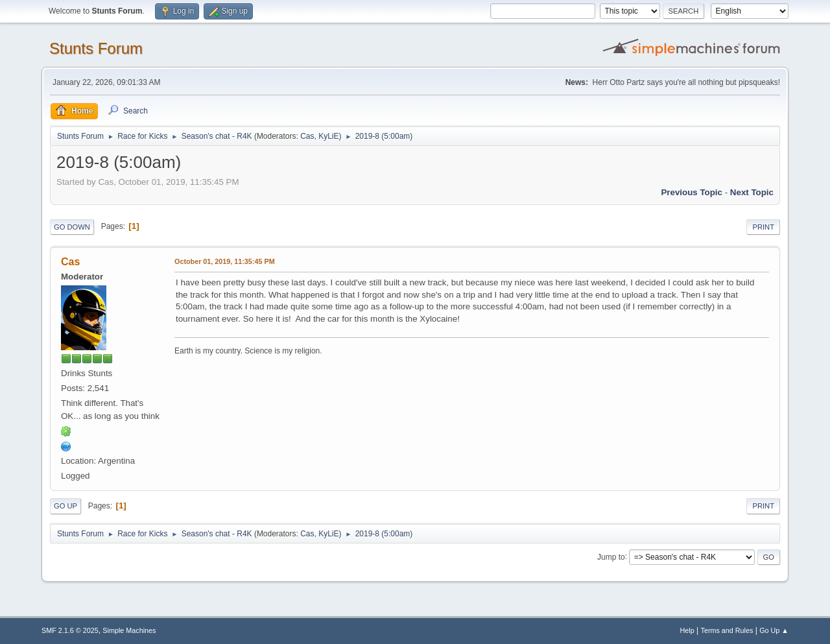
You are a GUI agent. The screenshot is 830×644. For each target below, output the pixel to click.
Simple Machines (129, 630)
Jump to (611, 556)
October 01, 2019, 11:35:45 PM (225, 261)
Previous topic (692, 192)
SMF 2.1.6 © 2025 (70, 630)
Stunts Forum (96, 48)
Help (687, 630)
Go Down (72, 227)
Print (763, 227)
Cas (307, 136)
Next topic (752, 192)
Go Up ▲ (774, 630)
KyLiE (328, 136)
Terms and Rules (727, 630)
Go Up (65, 506)
